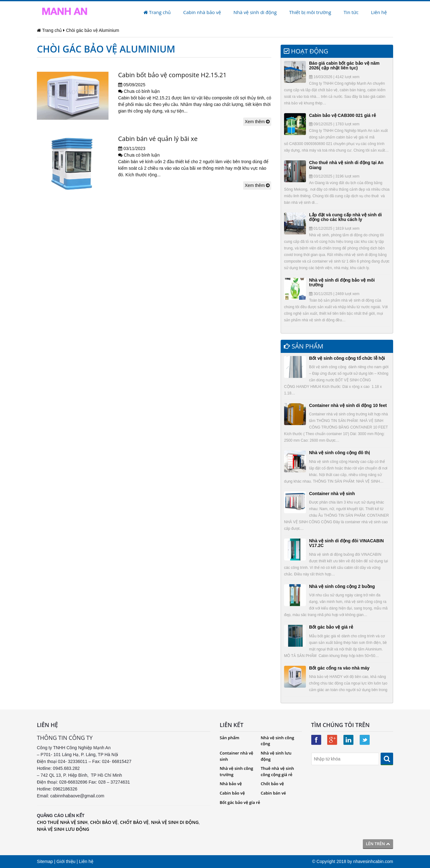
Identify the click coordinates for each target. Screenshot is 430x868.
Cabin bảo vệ (232, 793)
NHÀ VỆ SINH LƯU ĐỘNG (63, 829)
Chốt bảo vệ (272, 784)
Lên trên (378, 844)
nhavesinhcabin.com (373, 861)
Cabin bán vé (273, 793)
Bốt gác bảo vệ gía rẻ (240, 802)
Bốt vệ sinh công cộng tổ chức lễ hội (347, 358)
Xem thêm (257, 122)
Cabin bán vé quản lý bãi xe (158, 139)
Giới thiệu (66, 861)
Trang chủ (157, 12)
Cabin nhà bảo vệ (202, 12)
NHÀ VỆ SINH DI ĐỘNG (175, 822)
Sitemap (45, 861)
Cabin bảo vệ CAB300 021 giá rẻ (342, 115)
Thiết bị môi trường (310, 12)
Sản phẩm (230, 738)
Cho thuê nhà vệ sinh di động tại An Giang (346, 165)
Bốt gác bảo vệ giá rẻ (331, 627)
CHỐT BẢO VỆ (134, 822)
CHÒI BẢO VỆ (104, 822)
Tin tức (351, 12)
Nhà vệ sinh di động (255, 12)
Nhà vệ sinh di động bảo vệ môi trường (342, 282)
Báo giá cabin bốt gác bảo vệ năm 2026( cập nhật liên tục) (344, 65)
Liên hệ (379, 12)
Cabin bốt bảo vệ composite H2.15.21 (172, 75)
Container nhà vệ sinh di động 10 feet (348, 405)
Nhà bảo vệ (231, 784)
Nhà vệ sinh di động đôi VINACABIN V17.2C (346, 543)
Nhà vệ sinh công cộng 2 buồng (342, 586)
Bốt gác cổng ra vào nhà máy (339, 668)
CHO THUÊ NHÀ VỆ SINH (62, 822)
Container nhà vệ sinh (332, 494)
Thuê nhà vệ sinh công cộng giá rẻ (277, 771)
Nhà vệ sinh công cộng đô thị (340, 453)
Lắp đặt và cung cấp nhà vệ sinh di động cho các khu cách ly (345, 217)
